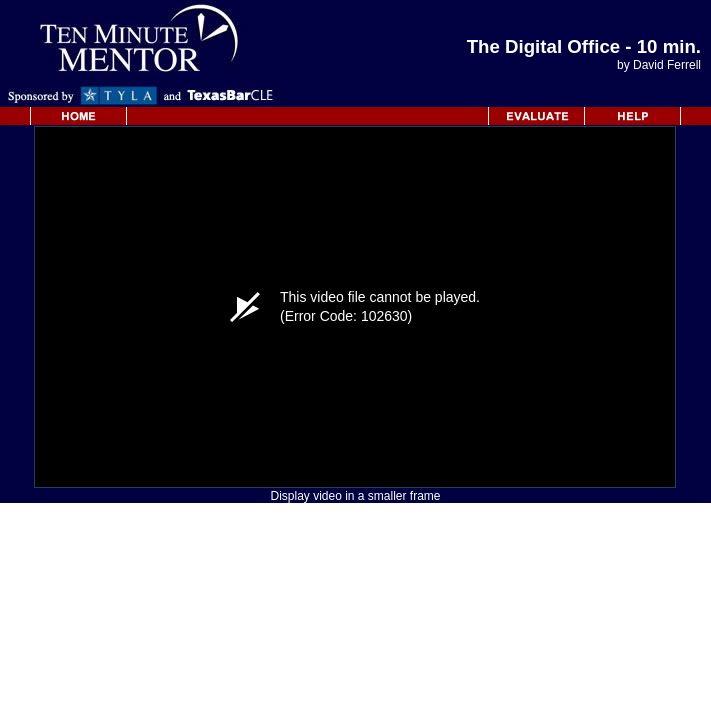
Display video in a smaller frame (355, 496)
